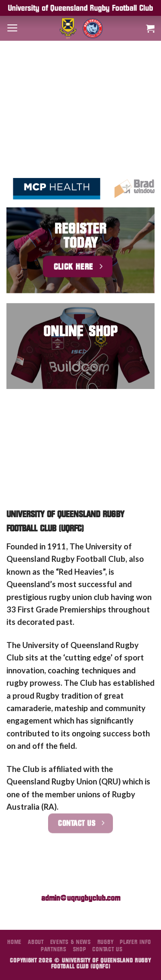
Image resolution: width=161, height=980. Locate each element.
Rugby (106, 942)
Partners (54, 949)
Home (14, 942)
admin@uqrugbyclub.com (81, 898)
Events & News (71, 942)
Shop (80, 949)
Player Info (135, 942)
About (36, 942)
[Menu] (12, 28)
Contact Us (107, 949)
